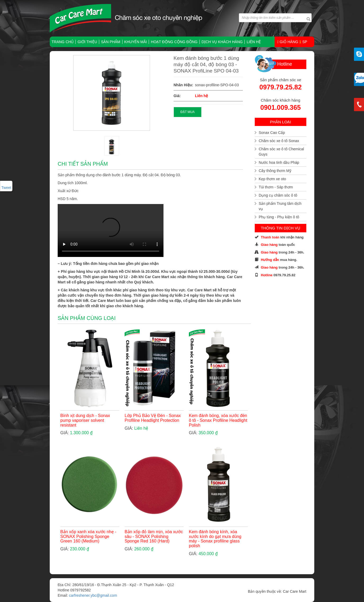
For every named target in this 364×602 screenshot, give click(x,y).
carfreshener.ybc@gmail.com (93, 595)
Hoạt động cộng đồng (174, 42)
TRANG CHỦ (63, 42)
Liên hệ (254, 42)
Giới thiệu (87, 42)
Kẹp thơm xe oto (272, 179)
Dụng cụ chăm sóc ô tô (278, 195)
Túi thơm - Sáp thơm (276, 187)
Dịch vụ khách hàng (222, 42)
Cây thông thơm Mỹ (275, 171)
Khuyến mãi (136, 42)
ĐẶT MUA (188, 112)
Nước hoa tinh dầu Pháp (279, 162)
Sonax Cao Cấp (272, 133)
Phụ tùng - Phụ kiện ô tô (279, 217)
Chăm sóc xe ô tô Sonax (279, 141)
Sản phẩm (111, 42)
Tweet (6, 188)
